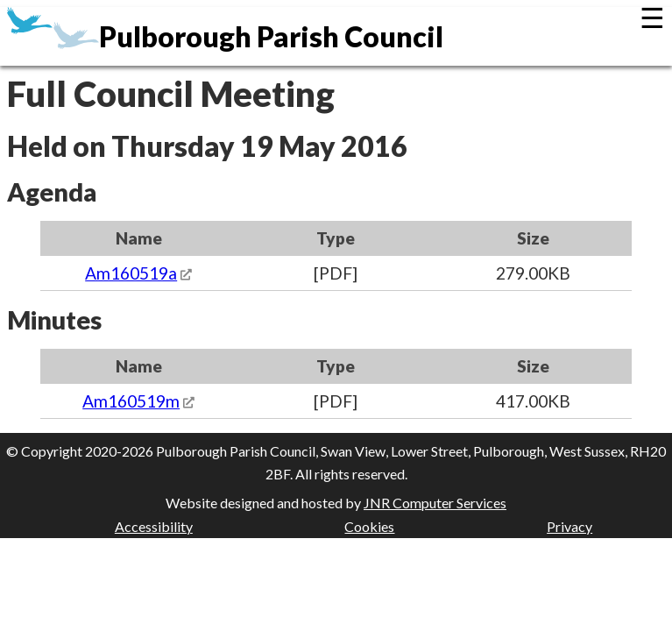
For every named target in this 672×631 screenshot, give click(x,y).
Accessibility (154, 526)
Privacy (569, 526)
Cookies (369, 526)
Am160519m (131, 401)
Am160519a (131, 273)
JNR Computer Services (435, 503)
